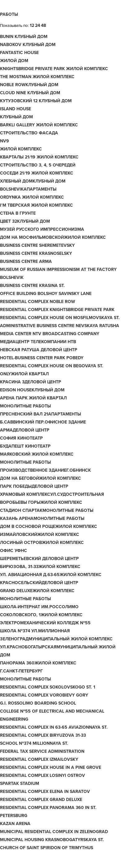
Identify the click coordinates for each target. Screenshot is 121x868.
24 (38, 25)
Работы (9, 14)
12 (32, 25)
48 (43, 25)
